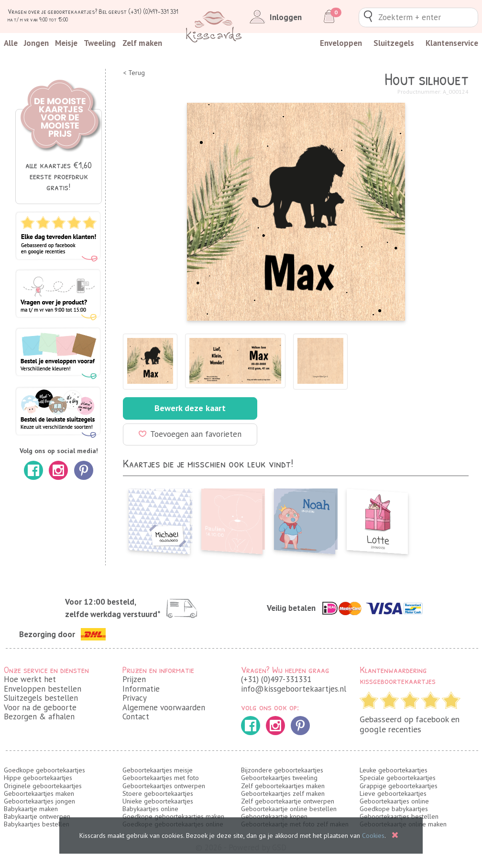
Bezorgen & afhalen (39, 716)
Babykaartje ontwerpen (37, 816)
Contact (136, 716)
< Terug (134, 73)
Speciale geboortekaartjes (398, 778)
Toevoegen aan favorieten (190, 434)
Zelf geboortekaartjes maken (283, 786)
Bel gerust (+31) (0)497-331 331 (138, 11)
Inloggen (274, 17)
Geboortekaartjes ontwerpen (164, 786)
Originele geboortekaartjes (43, 786)
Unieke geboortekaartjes (158, 801)
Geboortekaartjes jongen (39, 801)
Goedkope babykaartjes (394, 809)
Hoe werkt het (30, 679)
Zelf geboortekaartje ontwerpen (288, 801)
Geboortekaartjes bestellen (399, 816)
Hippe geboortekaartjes (38, 778)
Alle (11, 43)
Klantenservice (452, 43)
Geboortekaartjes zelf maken (283, 793)
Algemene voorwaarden (164, 707)
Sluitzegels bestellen (41, 698)
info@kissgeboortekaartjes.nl (294, 689)
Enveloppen (341, 43)
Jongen (36, 43)
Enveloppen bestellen (43, 689)
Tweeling (100, 43)
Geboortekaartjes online (394, 801)
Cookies (373, 835)
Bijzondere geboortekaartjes (282, 770)
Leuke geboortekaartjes (394, 770)
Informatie (141, 689)
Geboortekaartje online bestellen (289, 809)
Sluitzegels (394, 43)
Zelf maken (142, 43)
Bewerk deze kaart (190, 408)
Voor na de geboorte (40, 707)
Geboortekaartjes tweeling (279, 778)
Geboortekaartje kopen (274, 816)
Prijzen (134, 679)
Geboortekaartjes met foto (161, 778)
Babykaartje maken (31, 809)
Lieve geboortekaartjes (393, 793)
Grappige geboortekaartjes (399, 786)
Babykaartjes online (150, 809)
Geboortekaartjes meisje (158, 770)
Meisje (66, 43)
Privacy (135, 698)
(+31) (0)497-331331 (276, 679)
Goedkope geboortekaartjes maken (173, 816)
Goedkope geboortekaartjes (44, 770)
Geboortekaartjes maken (39, 793)
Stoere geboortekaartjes (158, 793)
